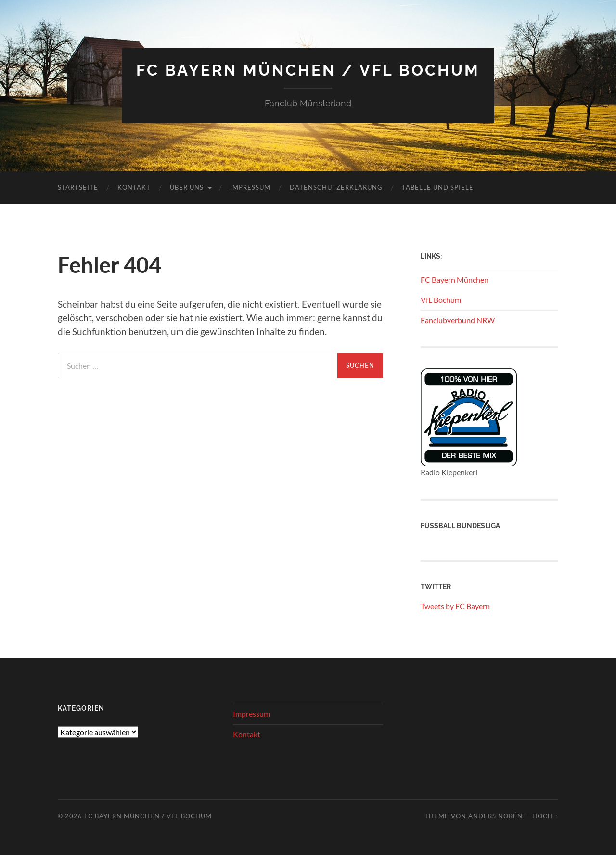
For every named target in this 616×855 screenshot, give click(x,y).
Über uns (187, 187)
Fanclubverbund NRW (458, 320)
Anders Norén (495, 816)
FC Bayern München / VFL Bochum (308, 70)
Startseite (78, 187)
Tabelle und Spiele (438, 187)
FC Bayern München (455, 279)
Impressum (250, 187)
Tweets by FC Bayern (455, 606)
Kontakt (134, 187)
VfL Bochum (441, 300)
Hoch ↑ (545, 816)
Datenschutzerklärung (336, 187)
